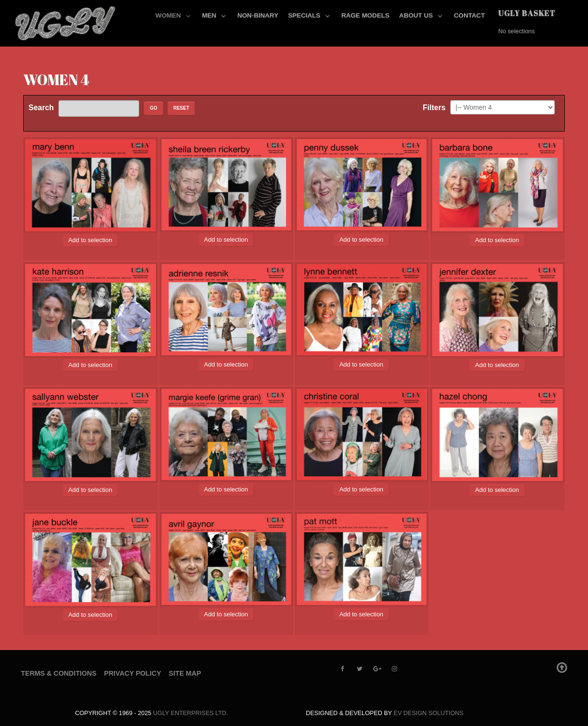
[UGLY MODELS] (66, 21)
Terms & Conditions (59, 673)
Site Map (185, 673)
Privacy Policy (133, 673)
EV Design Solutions (429, 713)
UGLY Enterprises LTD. (190, 713)
